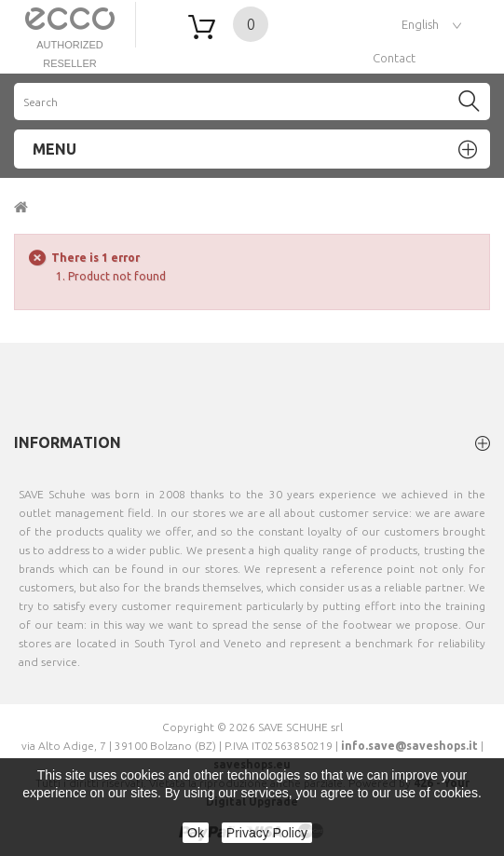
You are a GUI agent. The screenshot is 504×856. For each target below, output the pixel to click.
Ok (196, 833)
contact (394, 58)
